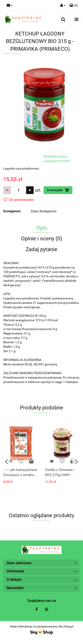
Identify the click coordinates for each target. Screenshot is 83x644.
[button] (74, 6)
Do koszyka (58, 190)
